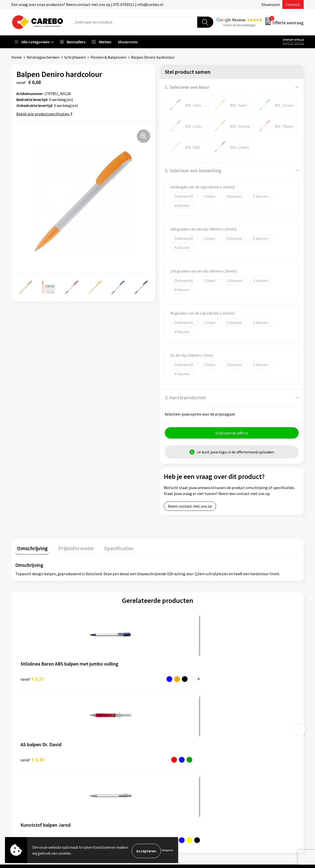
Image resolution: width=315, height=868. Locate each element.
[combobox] (133, 22)
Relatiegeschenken (43, 57)
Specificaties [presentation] (111, 548)
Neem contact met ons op (190, 508)
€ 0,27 (175, 679)
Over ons (171, 736)
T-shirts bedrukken (180, 751)
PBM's (241, 744)
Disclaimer (100, 789)
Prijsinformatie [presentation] (71, 548)
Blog (168, 744)
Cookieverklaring (106, 766)
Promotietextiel (250, 728)
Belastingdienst (105, 728)
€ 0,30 (103, 679)
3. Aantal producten (185, 397)
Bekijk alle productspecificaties (44, 114)
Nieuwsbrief (174, 773)
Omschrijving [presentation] (31, 548)
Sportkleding (247, 751)
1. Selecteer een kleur (187, 87)
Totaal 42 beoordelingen (239, 25)
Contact (293, 4)
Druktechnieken (105, 781)
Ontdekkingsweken (180, 728)
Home (17, 57)
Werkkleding (247, 736)
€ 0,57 (32, 679)
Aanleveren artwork (108, 736)
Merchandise (174, 759)
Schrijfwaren (75, 57)
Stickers (243, 773)
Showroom (271, 4)
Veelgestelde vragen (109, 759)
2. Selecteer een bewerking (193, 170)
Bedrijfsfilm (174, 766)
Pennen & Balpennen (108, 57)
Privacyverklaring (106, 773)
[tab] (31, 549)
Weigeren (167, 851)
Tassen (242, 766)
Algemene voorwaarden (111, 751)
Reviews (239, 20)
